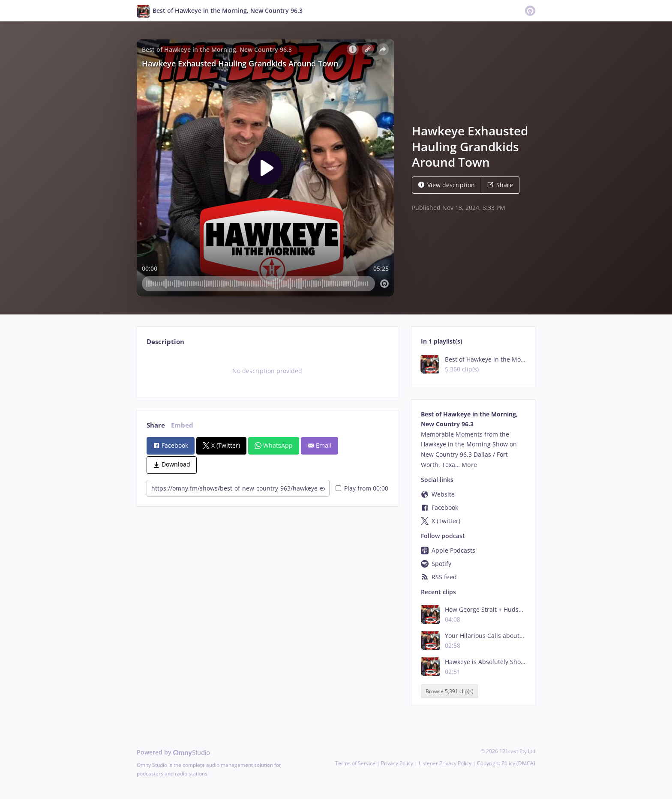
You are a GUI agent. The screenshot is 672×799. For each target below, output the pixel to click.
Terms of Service (355, 763)
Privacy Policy (397, 763)
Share (500, 185)
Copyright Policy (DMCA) (506, 763)
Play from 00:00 (362, 488)
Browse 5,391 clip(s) (450, 691)
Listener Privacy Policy (445, 763)
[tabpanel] (267, 371)
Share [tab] (156, 425)
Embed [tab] (182, 425)
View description (447, 185)
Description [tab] (165, 342)
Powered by (173, 752)
